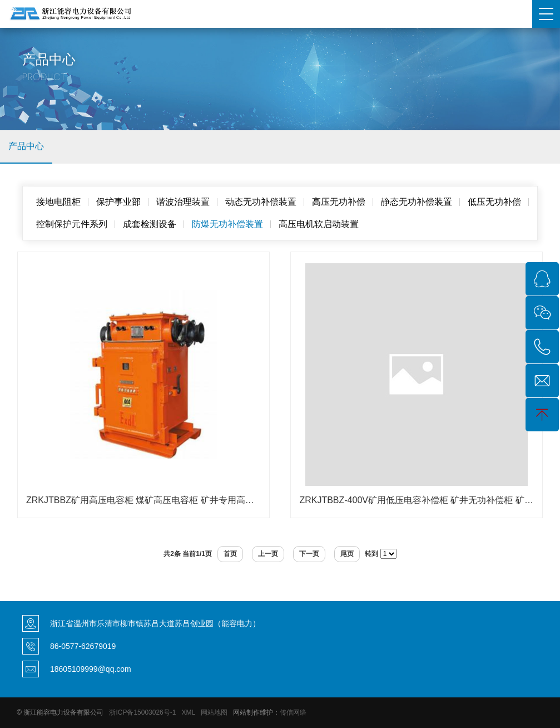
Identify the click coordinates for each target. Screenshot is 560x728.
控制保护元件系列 (72, 224)
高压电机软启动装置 (319, 224)
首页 (230, 554)
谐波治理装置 (183, 202)
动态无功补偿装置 (261, 202)
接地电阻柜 (58, 202)
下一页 (309, 554)
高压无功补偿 (339, 202)
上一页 (268, 554)
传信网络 (293, 712)
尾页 (347, 554)
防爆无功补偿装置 (227, 224)
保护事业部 (118, 202)
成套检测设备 (150, 224)
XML (188, 712)
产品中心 (26, 146)
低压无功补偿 (494, 202)
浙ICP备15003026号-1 (142, 712)
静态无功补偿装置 (417, 202)
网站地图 (214, 712)
